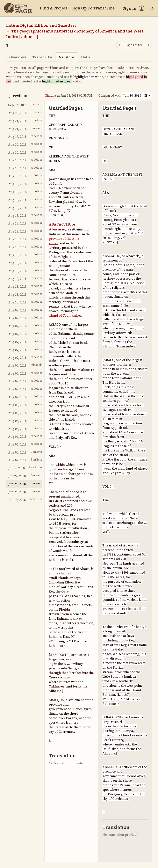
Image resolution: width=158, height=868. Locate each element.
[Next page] (148, 45)
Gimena (50, 96)
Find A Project (54, 8)
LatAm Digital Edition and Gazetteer (41, 25)
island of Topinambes (65, 316)
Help (85, 57)
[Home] (18, 8)
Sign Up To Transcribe (93, 8)
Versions (67, 57)
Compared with (110, 96)
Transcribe (42, 57)
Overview (18, 57)
